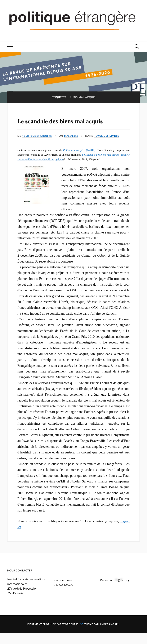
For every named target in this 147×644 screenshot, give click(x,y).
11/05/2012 (73, 147)
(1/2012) (79, 161)
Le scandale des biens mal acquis (67, 125)
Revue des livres (109, 147)
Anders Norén (110, 635)
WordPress (70, 635)
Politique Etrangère (38, 147)
